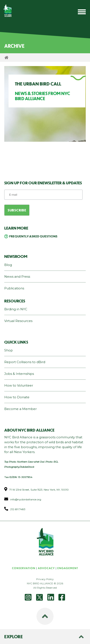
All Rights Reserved (45, 588)
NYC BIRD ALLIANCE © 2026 (45, 583)
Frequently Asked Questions (33, 236)
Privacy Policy (45, 579)
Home (6, 58)
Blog (8, 265)
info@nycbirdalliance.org (26, 499)
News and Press (17, 277)
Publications (14, 288)
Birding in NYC (16, 309)
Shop (9, 350)
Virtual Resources (18, 321)
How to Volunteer (19, 385)
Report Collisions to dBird (25, 362)
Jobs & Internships (19, 374)
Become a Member (20, 409)
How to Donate (17, 397)
